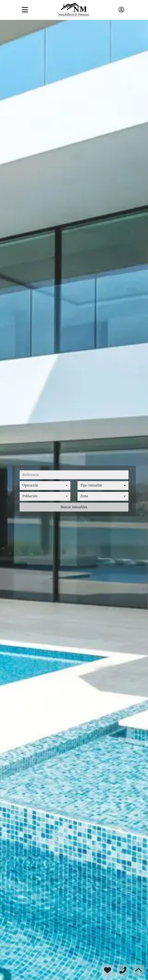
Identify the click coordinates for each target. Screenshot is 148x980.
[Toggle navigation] (25, 10)
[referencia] (74, 475)
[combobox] (45, 486)
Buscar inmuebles (74, 507)
